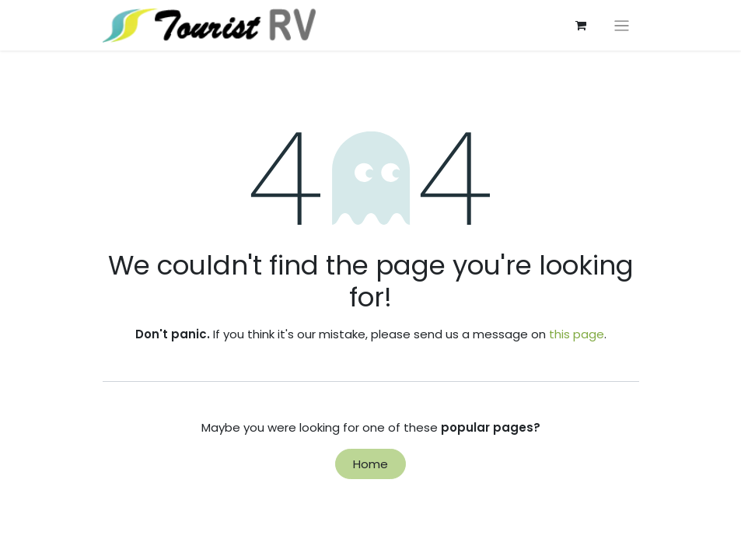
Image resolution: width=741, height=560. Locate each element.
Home (370, 464)
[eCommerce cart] (581, 26)
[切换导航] (622, 25)
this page (577, 334)
